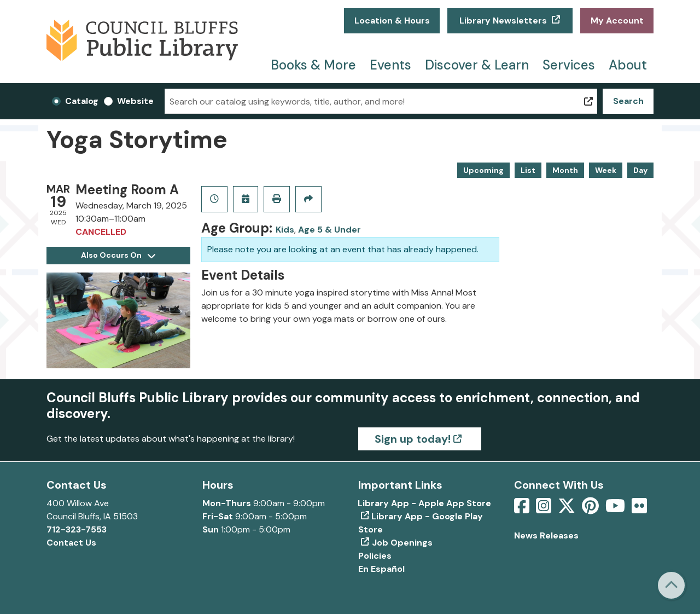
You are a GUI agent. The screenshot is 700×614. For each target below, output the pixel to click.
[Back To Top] (671, 585)
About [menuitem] (628, 65)
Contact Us (71, 543)
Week (606, 170)
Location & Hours (392, 21)
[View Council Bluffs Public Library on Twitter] (568, 509)
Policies (375, 556)
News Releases (546, 535)
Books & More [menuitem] (313, 65)
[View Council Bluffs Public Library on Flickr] (639, 509)
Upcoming (483, 170)
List (528, 170)
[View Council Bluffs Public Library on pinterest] (591, 509)
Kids (285, 230)
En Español (381, 569)
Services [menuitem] (569, 65)
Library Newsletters (503, 21)
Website (135, 101)
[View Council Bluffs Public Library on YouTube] (616, 509)
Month (565, 170)
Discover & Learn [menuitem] (477, 65)
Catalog (82, 101)
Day (640, 170)
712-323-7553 (77, 529)
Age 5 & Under (329, 230)
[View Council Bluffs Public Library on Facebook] (523, 509)
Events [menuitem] (390, 65)
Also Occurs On (118, 255)
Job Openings (402, 543)
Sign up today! (413, 439)
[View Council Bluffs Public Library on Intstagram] (545, 509)
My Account (617, 21)
